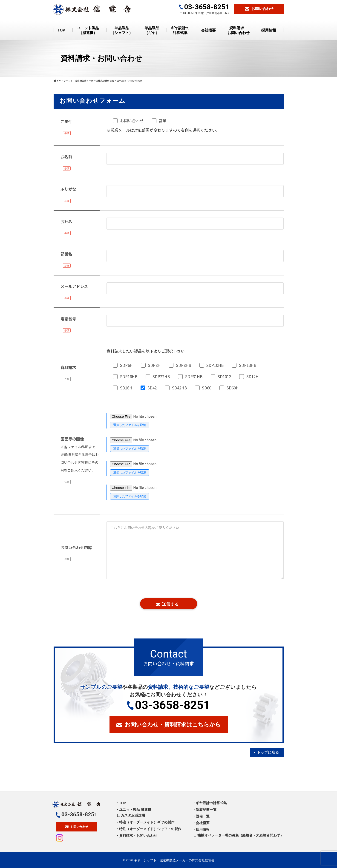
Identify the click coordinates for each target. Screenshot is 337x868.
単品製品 (122, 31)
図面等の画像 (80, 454)
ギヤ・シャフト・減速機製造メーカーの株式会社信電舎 (174, 860)
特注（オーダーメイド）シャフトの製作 (150, 829)
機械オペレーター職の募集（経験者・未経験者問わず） (241, 835)
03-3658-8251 (168, 705)
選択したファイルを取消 (130, 425)
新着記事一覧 (206, 810)
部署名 (66, 254)
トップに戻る (268, 752)
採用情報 (269, 30)
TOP (61, 30)
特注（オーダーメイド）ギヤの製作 (147, 822)
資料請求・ (239, 31)
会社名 (66, 221)
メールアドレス (74, 286)
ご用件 (66, 121)
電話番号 (68, 319)
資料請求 (68, 367)
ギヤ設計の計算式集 (211, 803)
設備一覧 (203, 816)
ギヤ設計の (180, 31)
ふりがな (68, 189)
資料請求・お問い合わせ (138, 835)
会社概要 (208, 30)
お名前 (66, 157)
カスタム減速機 (133, 815)
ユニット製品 (88, 31)
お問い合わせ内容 (76, 547)
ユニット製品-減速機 (135, 810)
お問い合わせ (77, 827)
